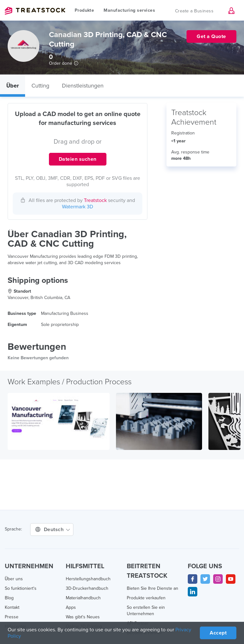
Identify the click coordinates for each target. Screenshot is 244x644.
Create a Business (194, 11)
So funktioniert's (21, 588)
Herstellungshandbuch (88, 579)
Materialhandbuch (83, 598)
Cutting (40, 86)
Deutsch (53, 530)
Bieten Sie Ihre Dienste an (152, 588)
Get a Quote (211, 36)
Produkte (84, 10)
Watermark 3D (78, 207)
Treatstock (35, 11)
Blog (9, 598)
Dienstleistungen (83, 86)
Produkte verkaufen (146, 598)
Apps (71, 607)
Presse (12, 617)
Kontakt (12, 607)
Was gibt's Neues (83, 617)
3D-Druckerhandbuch (87, 588)
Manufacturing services (129, 10)
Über (13, 86)
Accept (218, 633)
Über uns (14, 579)
